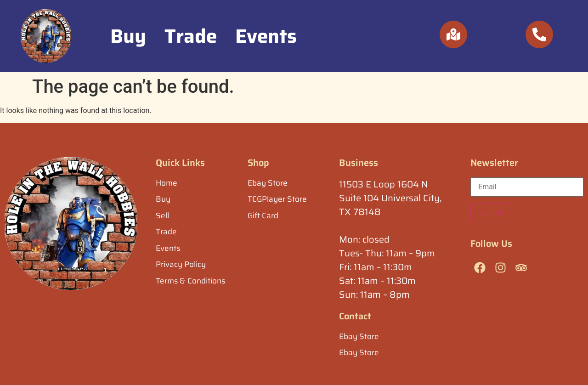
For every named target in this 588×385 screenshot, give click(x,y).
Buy (128, 36)
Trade (191, 36)
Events (266, 36)
